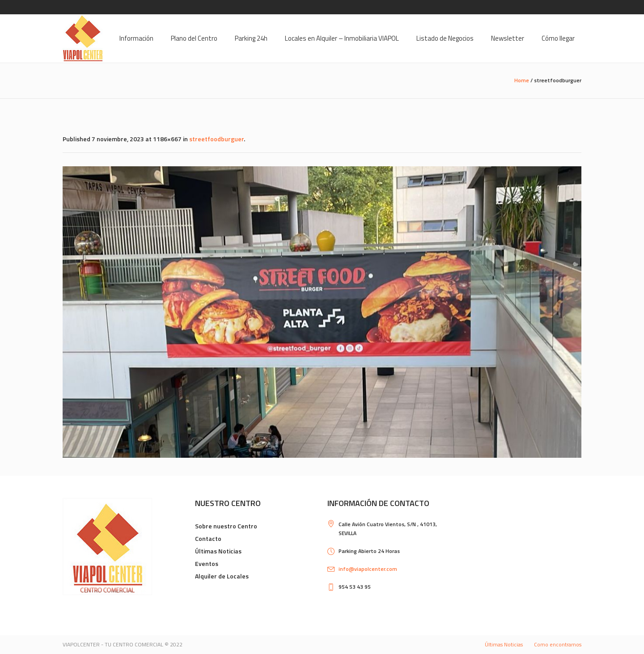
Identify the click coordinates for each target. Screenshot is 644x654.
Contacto (208, 538)
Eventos (207, 563)
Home (522, 80)
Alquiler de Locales (222, 576)
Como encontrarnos (558, 644)
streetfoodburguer (216, 139)
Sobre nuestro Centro (226, 526)
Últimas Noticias (218, 551)
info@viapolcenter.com (368, 569)
